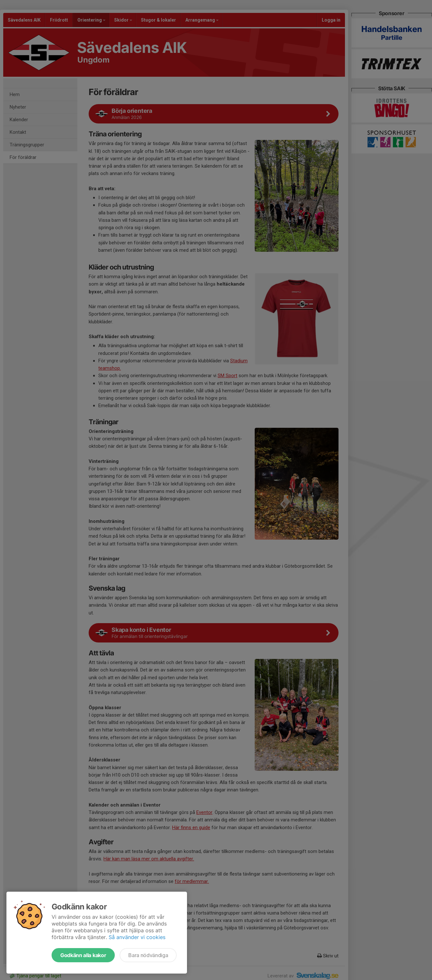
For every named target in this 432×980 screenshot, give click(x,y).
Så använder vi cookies (137, 937)
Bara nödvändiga (148, 955)
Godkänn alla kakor (83, 955)
